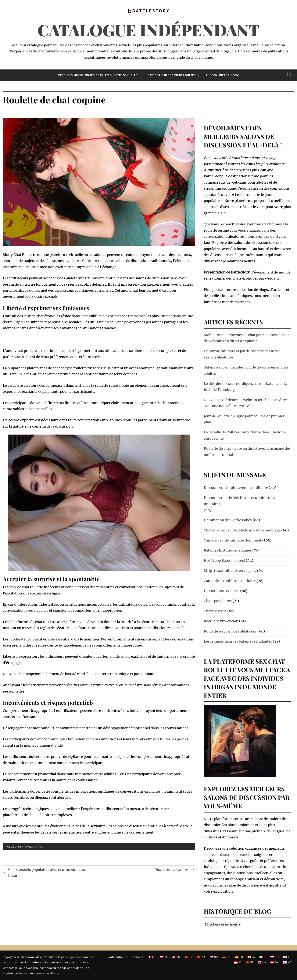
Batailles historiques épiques (228, 550)
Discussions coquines (222, 591)
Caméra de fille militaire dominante (234, 540)
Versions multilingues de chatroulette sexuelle (100, 75)
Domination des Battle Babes (228, 520)
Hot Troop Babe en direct (224, 561)
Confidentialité (117, 957)
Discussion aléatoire (171, 870)
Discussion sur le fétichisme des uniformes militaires (239, 501)
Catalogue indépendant (149, 30)
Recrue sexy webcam (221, 621)
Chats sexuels (215, 611)
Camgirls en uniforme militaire (230, 581)
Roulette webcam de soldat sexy (230, 631)
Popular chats (33, 847)
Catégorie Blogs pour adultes (174, 75)
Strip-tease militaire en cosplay (230, 571)
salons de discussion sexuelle (228, 855)
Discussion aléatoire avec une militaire (236, 488)
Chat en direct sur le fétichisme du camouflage (242, 530)
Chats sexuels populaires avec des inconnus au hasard (47, 873)
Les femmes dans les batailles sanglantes (238, 641)
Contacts (137, 957)
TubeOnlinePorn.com (222, 75)
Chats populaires (218, 601)
